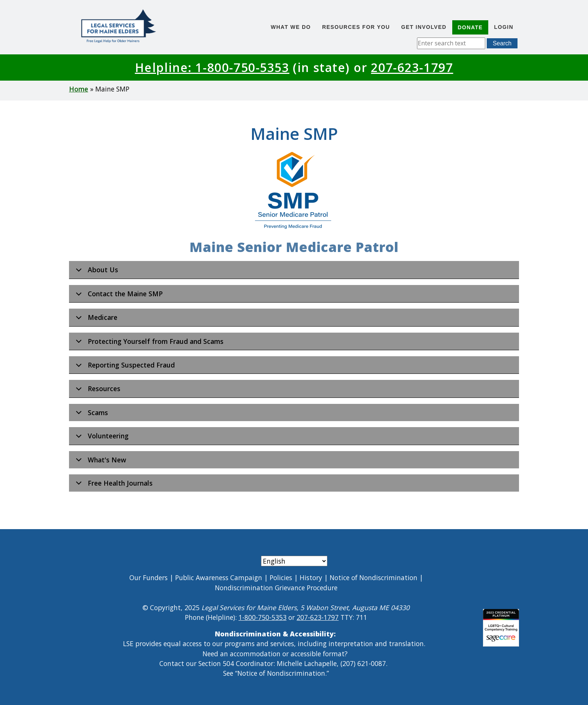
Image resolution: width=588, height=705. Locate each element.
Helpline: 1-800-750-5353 (212, 67)
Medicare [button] (95, 319)
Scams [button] (91, 415)
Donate (470, 27)
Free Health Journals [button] (113, 485)
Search (502, 43)
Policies (281, 577)
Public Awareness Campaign (219, 577)
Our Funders (148, 577)
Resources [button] (97, 391)
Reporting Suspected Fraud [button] (124, 367)
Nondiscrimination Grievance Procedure (276, 588)
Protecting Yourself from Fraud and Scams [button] (148, 343)
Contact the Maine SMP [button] (118, 296)
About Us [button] (96, 272)
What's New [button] (100, 462)
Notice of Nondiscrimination (373, 577)
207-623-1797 (412, 67)
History (311, 577)
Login (504, 27)
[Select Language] (294, 561)
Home (79, 89)
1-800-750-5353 (262, 617)
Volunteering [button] (101, 438)
